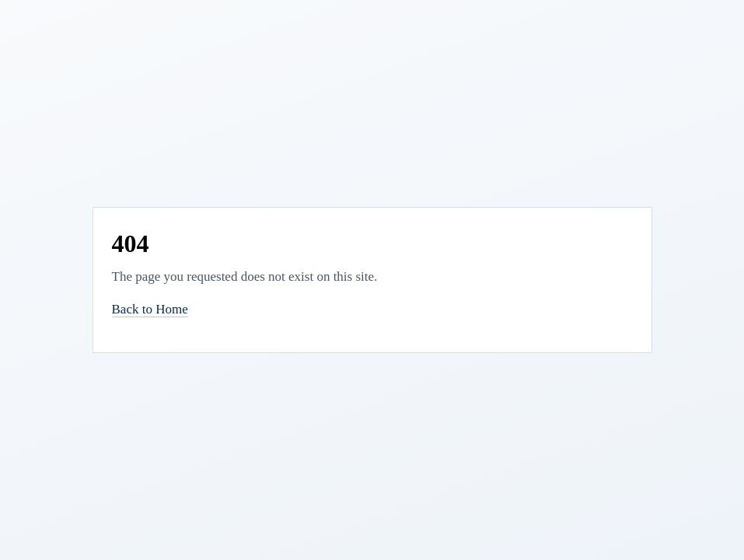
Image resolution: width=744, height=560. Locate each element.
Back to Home (150, 309)
